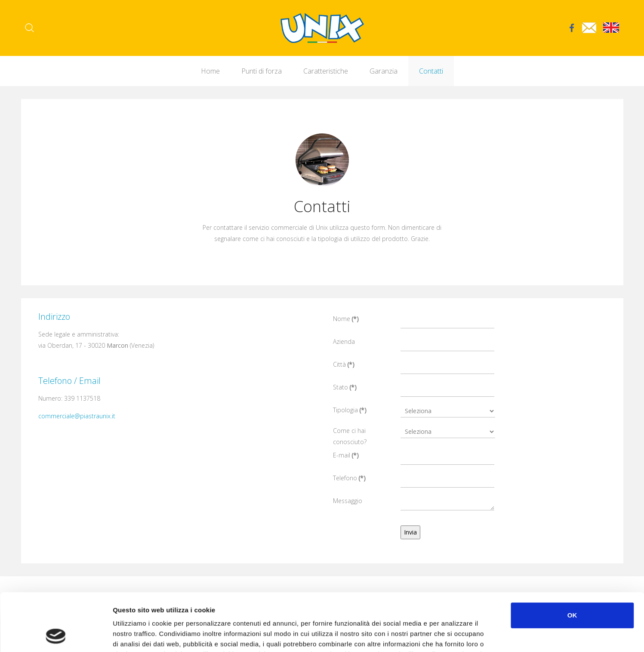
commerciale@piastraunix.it (77, 416)
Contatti (431, 71)
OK (572, 561)
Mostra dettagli (457, 635)
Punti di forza (262, 71)
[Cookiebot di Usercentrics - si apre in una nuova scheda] (56, 635)
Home (210, 71)
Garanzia (384, 71)
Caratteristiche (326, 71)
